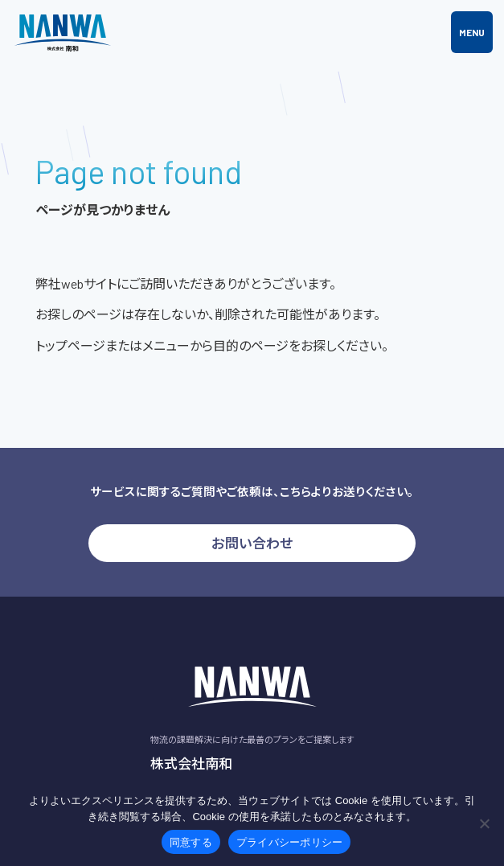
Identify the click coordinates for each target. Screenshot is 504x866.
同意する (191, 842)
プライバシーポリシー (290, 842)
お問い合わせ (252, 543)
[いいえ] (484, 823)
